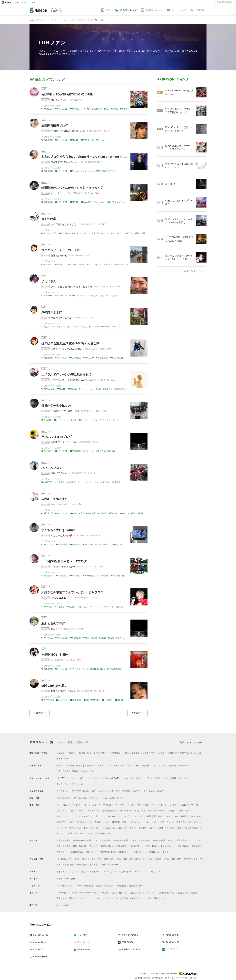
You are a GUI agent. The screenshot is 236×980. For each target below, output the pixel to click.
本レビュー (100, 816)
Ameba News (83, 949)
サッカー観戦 (145, 816)
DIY (93, 791)
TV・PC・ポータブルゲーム (69, 828)
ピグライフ (38, 949)
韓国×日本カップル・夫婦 (116, 859)
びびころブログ (52, 468)
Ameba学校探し (40, 956)
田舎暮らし (167, 852)
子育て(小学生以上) (132, 753)
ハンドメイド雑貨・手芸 (108, 791)
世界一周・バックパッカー (188, 840)
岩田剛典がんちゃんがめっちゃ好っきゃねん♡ (72, 188)
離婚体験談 (82, 864)
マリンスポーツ (110, 805)
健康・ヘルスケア (167, 828)
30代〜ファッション (88, 778)
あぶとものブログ (53, 623)
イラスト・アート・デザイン (154, 811)
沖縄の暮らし (154, 852)
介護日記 (94, 798)
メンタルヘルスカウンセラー (113, 798)
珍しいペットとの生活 (92, 872)
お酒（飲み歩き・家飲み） (68, 771)
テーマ (60, 742)
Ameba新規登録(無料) (225, 2)
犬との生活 (74, 872)
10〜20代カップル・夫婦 (68, 859)
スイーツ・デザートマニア (144, 766)
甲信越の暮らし (167, 846)
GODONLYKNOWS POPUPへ (66, 131)
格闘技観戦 (61, 822)
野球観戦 (158, 816)
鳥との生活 (156, 872)
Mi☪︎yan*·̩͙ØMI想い (54, 686)
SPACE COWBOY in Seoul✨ (65, 162)
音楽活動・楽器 (119, 822)
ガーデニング (62, 791)
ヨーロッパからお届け (83, 840)
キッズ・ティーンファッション (70, 784)
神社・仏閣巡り (80, 846)
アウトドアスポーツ (145, 805)
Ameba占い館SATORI (131, 949)
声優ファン (61, 898)
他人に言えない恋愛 (65, 864)
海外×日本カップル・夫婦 (141, 859)
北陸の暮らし (183, 846)
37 (52, 660)
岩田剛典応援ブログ (55, 125)
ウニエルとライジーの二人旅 (60, 250)
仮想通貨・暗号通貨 (105, 886)
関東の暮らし (137, 846)
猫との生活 (61, 872)
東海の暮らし (198, 846)
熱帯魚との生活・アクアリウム (135, 872)
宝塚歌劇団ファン (167, 893)
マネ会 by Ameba (129, 935)
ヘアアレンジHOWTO (110, 778)
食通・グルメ (89, 771)
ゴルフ (66, 805)
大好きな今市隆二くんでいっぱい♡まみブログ (72, 592)
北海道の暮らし (107, 846)
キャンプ (76, 805)
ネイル (166, 778)
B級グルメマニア (122, 766)
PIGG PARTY (127, 942)
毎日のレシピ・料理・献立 (68, 766)
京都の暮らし (77, 852)
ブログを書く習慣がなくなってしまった (71, 287)
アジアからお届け (103, 840)
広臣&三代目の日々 (54, 499)
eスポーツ (61, 833)
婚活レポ (173, 753)
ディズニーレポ (130, 816)
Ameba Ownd (39, 942)
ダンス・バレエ (78, 811)
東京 (53, 504)
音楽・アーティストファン (81, 898)
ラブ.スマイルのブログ (56, 437)
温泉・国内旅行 (63, 846)
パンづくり (185, 766)
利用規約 (157, 978)
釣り (59, 805)
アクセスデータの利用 (176, 978)
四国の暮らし (125, 852)
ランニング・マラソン (189, 805)
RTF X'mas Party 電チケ (63, 567)
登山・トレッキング (91, 805)
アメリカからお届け (141, 840)
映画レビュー (62, 816)
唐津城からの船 (59, 255)
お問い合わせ (142, 978)
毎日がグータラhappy (56, 405)
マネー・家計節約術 (84, 886)
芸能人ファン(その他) (187, 893)
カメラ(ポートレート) (129, 811)
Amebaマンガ (172, 942)
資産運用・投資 (136, 886)
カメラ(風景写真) (110, 811)
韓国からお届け (63, 840)
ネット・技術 (62, 905)
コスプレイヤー (136, 822)
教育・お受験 (62, 759)
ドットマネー (83, 935)
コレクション (151, 822)
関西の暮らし (92, 852)
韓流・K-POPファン (88, 893)
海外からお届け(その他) (163, 840)
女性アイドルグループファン (144, 893)
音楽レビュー (114, 816)
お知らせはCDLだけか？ (63, 691)
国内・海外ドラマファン (135, 898)
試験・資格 (70, 879)
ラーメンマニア (104, 766)
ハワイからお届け (122, 840)
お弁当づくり (89, 766)
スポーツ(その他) (77, 822)
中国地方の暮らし (108, 852)
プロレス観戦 (195, 816)
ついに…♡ (56, 100)
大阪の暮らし (62, 852)
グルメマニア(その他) (168, 766)
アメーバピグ (83, 942)
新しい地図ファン (120, 893)
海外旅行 (94, 846)
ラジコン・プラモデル (176, 822)
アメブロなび (171, 949)
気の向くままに (52, 312)
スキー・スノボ (127, 805)
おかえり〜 (57, 629)
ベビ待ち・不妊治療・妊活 (79, 753)
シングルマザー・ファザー (155, 753)
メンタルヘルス (80, 798)
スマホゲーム (195, 822)
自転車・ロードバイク (167, 805)
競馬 (70, 833)
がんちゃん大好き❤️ (61, 535)
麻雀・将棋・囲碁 (92, 828)
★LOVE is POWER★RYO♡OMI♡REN (67, 94)
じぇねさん (49, 281)
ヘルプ (194, 978)
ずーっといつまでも (61, 193)
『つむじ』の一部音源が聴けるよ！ (69, 380)
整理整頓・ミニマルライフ (134, 791)
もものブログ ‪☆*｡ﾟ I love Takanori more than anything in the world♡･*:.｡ (94, 157)
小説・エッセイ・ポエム (181, 811)
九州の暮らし (139, 852)
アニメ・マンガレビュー (82, 816)
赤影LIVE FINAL (59, 473)
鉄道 (162, 822)
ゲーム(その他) (109, 828)
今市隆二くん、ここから (63, 442)
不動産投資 (121, 886)
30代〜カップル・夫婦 (91, 859)
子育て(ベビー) (100, 753)
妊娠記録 (60, 753)
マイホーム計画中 (156, 791)
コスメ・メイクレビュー (133, 778)
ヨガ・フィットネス (127, 828)
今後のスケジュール (61, 318)
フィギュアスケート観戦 (175, 816)
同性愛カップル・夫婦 (194, 859)
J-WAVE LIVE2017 (60, 598)
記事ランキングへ (195, 271)
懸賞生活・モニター (147, 828)
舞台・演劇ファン (156, 898)
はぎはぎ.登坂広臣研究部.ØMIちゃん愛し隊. (71, 343)
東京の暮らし (152, 846)
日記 (70, 742)
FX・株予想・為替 (64, 886)
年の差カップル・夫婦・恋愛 (168, 859)
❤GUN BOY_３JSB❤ (55, 654)
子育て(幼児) (115, 753)
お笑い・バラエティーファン (108, 898)
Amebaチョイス (40, 935)
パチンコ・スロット (84, 833)
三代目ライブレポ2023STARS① (67, 349)
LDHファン (52, 42)
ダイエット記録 (154, 778)
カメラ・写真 (94, 811)
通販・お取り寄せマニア (188, 828)
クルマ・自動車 (94, 822)
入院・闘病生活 (63, 798)
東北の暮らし (123, 846)
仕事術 (59, 879)
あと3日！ (170, 184)
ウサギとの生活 (111, 872)
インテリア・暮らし (80, 791)
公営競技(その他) (103, 833)
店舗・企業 (82, 742)
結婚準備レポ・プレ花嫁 (191, 753)
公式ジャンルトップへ (193, 742)
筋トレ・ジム (62, 811)
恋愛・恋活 (95, 864)
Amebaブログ (172, 935)
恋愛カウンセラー (110, 864)
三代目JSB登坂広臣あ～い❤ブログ (64, 561)
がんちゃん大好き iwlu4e (58, 530)
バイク (106, 822)
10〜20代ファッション (67, 778)
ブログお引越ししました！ (65, 224)
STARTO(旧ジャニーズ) (67, 893)
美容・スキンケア (180, 778)
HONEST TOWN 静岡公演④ (65, 411)
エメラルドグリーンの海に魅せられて (66, 374)
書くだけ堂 (49, 219)
